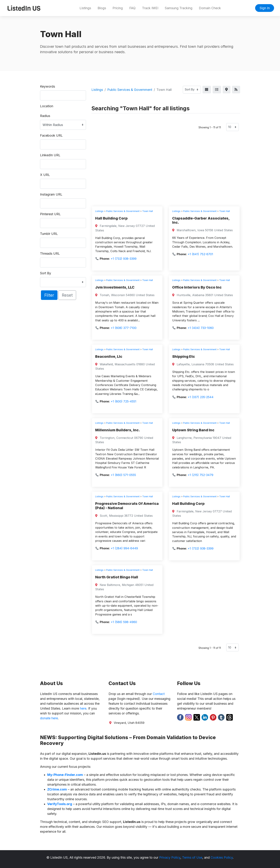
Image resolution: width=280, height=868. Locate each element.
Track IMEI (150, 8)
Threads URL (50, 253)
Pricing (118, 8)
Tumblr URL (49, 234)
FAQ (132, 8)
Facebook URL (51, 135)
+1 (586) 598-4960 (124, 622)
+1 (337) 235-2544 (201, 397)
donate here (49, 718)
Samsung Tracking (179, 8)
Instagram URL (51, 194)
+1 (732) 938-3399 (124, 259)
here (83, 708)
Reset (67, 295)
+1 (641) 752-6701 (200, 254)
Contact (159, 694)
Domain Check (210, 8)
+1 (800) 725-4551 (124, 401)
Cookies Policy (222, 857)
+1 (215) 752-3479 (200, 475)
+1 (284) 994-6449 (124, 548)
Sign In (265, 8)
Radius (45, 116)
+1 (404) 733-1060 (201, 328)
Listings (85, 8)
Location (47, 106)
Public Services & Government (130, 90)
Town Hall (148, 211)
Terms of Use (192, 857)
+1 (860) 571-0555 (123, 475)
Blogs (102, 8)
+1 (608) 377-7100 (124, 328)
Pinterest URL (50, 214)
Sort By (46, 273)
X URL (45, 175)
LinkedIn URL (50, 155)
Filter (49, 295)
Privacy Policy (170, 857)
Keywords (48, 86)
